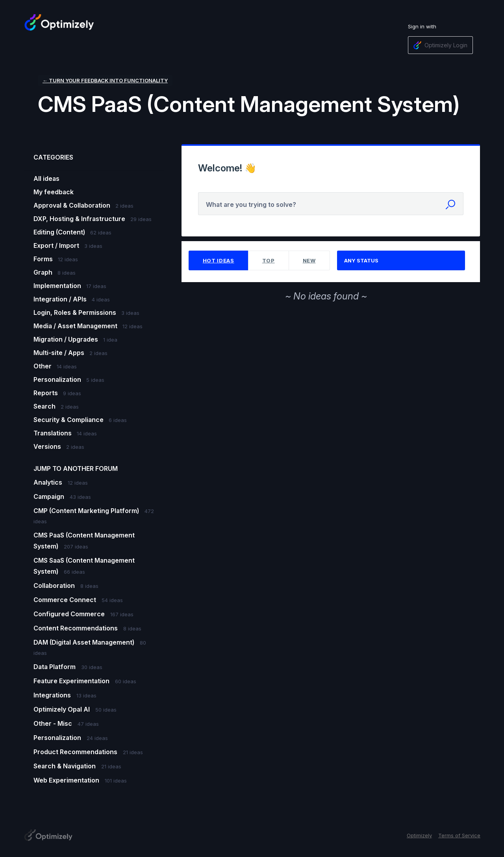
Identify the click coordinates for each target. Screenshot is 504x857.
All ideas (46, 178)
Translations (53, 433)
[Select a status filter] (401, 261)
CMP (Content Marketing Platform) (87, 511)
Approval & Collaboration (72, 205)
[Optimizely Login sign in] (440, 45)
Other (43, 366)
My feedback (54, 192)
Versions (47, 446)
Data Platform (55, 667)
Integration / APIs (60, 299)
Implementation (57, 286)
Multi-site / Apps (59, 353)
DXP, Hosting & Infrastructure (79, 219)
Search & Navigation (65, 766)
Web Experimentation (67, 780)
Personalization (57, 379)
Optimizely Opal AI (62, 709)
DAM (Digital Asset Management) (85, 642)
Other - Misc (54, 723)
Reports (46, 393)
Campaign (50, 496)
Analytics (49, 482)
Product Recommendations (76, 752)
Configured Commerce (70, 614)
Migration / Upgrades (66, 339)
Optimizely (419, 835)
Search (44, 406)
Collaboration (55, 586)
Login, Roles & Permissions (75, 312)
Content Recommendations (76, 628)
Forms (43, 259)
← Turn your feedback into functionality (105, 80)
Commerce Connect (66, 600)
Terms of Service (459, 835)
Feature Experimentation (72, 681)
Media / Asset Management (75, 326)
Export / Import (56, 245)
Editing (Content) (59, 232)
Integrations (53, 695)
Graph (43, 272)
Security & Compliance (69, 420)
